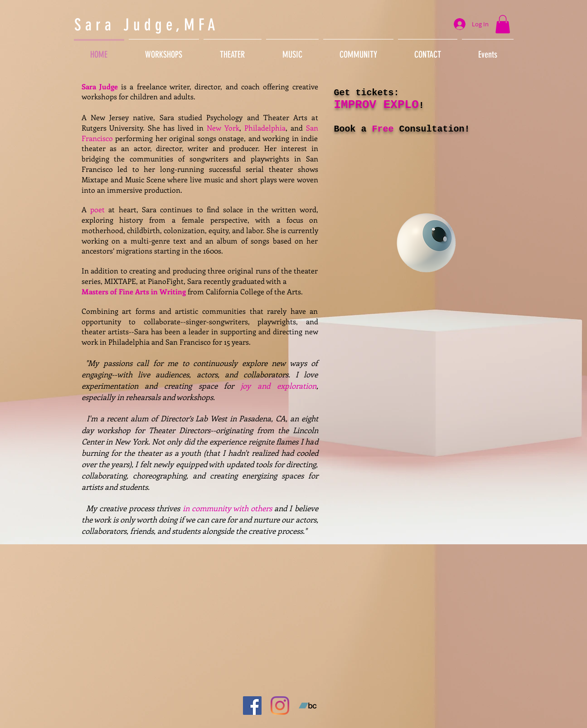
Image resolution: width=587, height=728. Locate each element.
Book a (353, 129)
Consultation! (432, 129)
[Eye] (426, 243)
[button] (503, 24)
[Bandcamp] (308, 706)
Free (383, 129)
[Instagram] (280, 706)
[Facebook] (252, 706)
